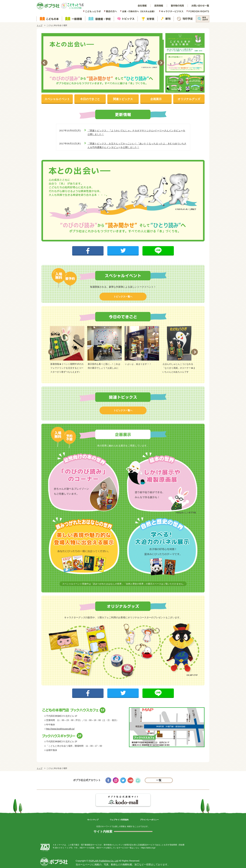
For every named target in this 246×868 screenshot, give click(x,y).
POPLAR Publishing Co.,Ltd (103, 861)
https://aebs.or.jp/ (148, 848)
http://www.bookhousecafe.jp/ (60, 729)
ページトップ (206, 863)
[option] (103, 63)
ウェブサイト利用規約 (119, 820)
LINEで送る (158, 248)
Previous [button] (44, 63)
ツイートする (123, 248)
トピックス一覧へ (123, 297)
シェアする (88, 248)
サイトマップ (93, 820)
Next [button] (161, 63)
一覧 (159, 780)
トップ (40, 25)
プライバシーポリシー (149, 820)
